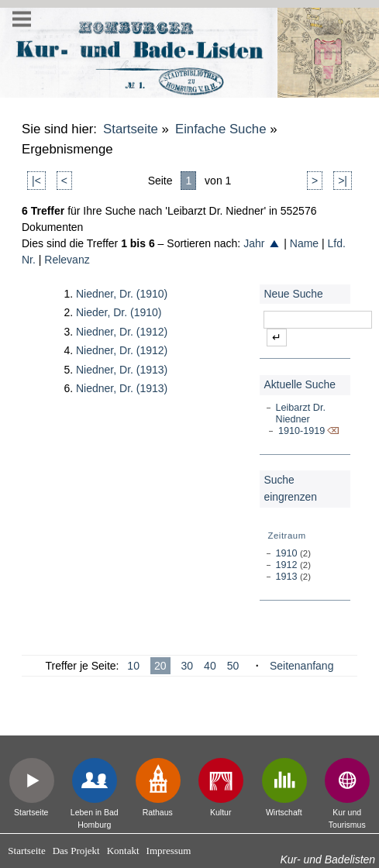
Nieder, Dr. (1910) (119, 312)
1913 (287, 577)
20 (160, 666)
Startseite (131, 129)
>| (343, 181)
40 (210, 666)
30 (188, 666)
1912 (287, 565)
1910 (287, 553)
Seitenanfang (302, 666)
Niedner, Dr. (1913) (122, 370)
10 (133, 666)
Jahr (262, 243)
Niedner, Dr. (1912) (122, 332)
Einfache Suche (221, 129)
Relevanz (67, 260)
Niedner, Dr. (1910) (122, 294)
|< (36, 181)
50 (233, 666)
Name (304, 243)
